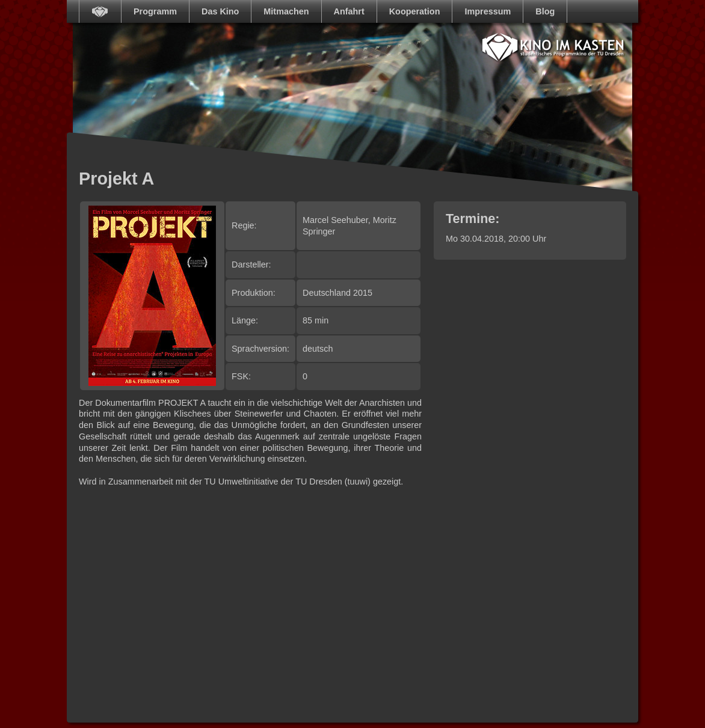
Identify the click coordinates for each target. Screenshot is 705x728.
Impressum (488, 11)
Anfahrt (349, 11)
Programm (155, 11)
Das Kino (220, 11)
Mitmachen (286, 11)
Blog (545, 11)
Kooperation (415, 11)
